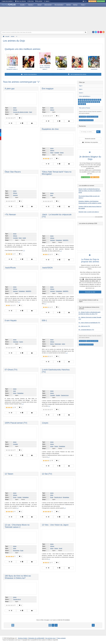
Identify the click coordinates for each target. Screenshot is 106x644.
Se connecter (85, 177)
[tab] (90, 86)
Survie (15, 497)
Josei (14, 391)
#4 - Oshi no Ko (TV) (84, 326)
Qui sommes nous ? (51, 638)
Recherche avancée (90, 139)
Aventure (15, 195)
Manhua (75, 5)
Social (61, 548)
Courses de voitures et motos (21, 112)
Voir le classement (77, 74)
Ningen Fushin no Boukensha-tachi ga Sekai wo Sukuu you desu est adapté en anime (90, 191)
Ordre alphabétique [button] (85, 96)
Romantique (66, 497)
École (20, 238)
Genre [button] (81, 93)
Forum (83, 5)
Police (52, 153)
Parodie (58, 395)
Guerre (21, 342)
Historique (16, 342)
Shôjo (52, 495)
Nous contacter (61, 638)
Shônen (15, 110)
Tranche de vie (65, 395)
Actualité (23, 5)
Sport (31, 112)
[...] (24, 250)
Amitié (24, 238)
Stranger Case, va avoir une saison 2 (89, 212)
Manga (40, 5)
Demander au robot (90, 292)
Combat (19, 497)
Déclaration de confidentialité (36, 638)
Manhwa (69, 5)
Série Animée (48, 5)
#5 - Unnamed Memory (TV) (86, 330)
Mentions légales (23, 638)
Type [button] (81, 86)
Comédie (57, 153)
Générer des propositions (30, 74)
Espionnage (58, 344)
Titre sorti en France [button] (84, 108)
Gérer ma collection (21, 1)
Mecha (52, 344)
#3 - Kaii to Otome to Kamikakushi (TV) (89, 323)
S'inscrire (95, 177)
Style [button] (81, 89)
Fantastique (59, 240)
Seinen (52, 393)
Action (63, 344)
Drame (62, 153)
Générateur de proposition (91, 142)
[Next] (93, 625)
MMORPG (66, 240)
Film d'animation (59, 5)
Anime (15, 108)
